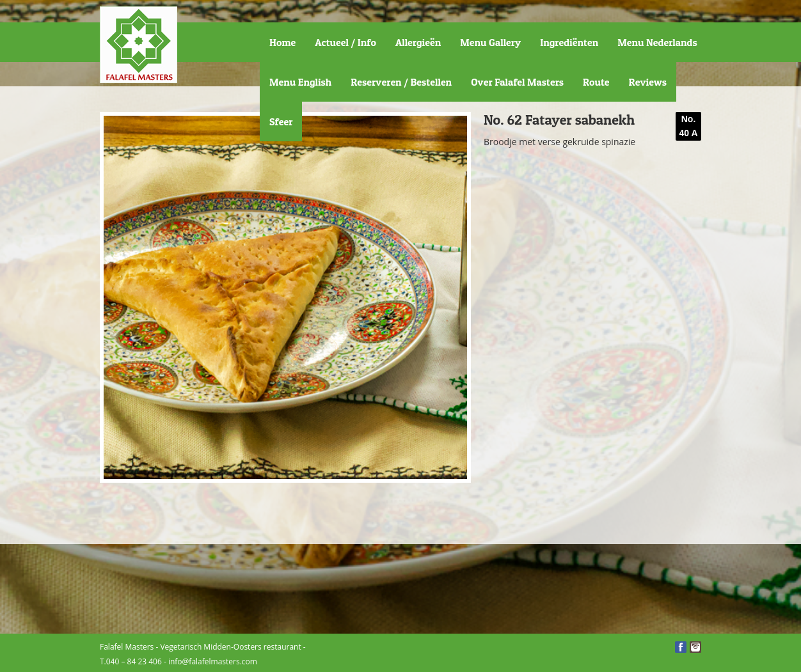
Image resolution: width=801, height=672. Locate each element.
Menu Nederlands (657, 42)
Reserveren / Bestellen (401, 82)
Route (596, 82)
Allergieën (418, 42)
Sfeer (281, 121)
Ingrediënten (569, 42)
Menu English (300, 82)
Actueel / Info (345, 42)
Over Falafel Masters (517, 82)
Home (282, 42)
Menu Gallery (490, 42)
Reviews (648, 82)
